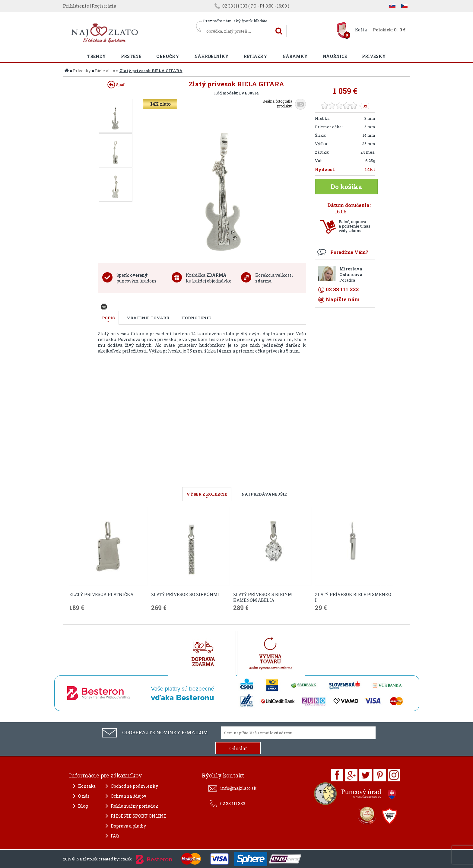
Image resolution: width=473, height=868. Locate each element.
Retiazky (256, 56)
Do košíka (346, 187)
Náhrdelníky (211, 56)
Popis (108, 318)
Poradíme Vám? (349, 252)
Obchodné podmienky (134, 786)
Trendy (97, 56)
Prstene (131, 56)
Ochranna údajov (129, 796)
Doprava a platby (128, 826)
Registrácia (104, 6)
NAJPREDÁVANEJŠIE (264, 494)
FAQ (115, 836)
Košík (361, 30)
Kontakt (87, 786)
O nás (84, 796)
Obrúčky (168, 56)
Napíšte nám (343, 299)
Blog (83, 806)
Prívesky (374, 56)
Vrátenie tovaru (148, 318)
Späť (116, 85)
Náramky (295, 56)
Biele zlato (105, 71)
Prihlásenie (76, 6)
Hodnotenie (196, 318)
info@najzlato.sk (238, 788)
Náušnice (335, 56)
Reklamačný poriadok (135, 806)
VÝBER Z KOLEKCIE (207, 494)
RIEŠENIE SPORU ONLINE (138, 816)
